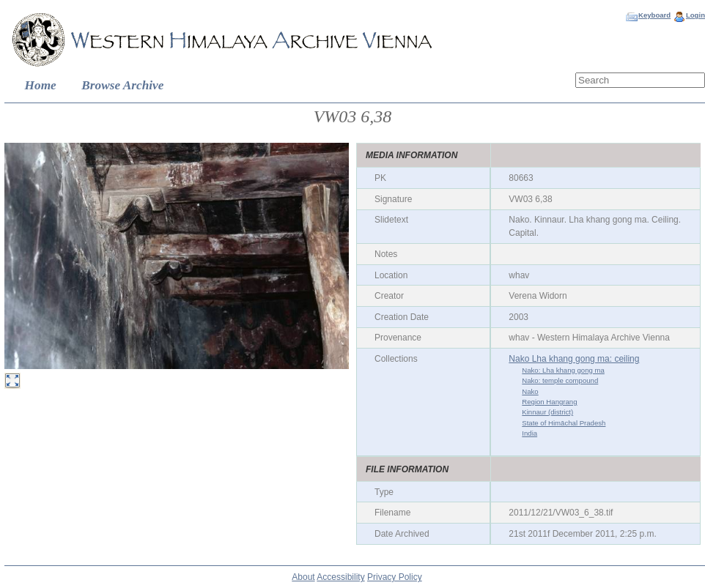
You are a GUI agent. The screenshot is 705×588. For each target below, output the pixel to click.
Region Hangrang (549, 402)
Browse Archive (122, 85)
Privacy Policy (395, 577)
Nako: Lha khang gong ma (563, 370)
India (529, 433)
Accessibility (340, 577)
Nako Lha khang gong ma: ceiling (574, 359)
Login (695, 15)
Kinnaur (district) (547, 412)
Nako (530, 391)
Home (41, 85)
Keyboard (654, 15)
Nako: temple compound (560, 380)
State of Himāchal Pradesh (564, 423)
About (303, 577)
